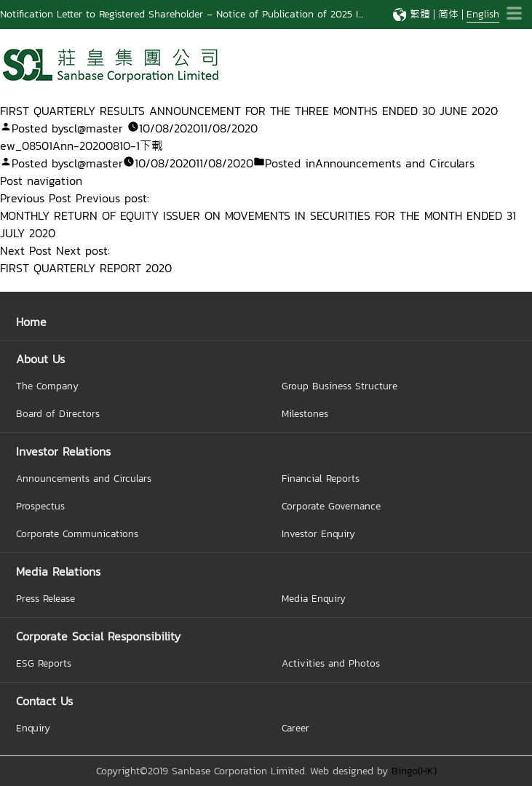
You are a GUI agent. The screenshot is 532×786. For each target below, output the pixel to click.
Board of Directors (58, 413)
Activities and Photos (331, 663)
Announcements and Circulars (395, 163)
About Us (40, 359)
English (483, 14)
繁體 (420, 14)
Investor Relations (63, 451)
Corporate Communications (77, 533)
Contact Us (44, 701)
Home (31, 322)
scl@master (93, 128)
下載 (151, 146)
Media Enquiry (314, 598)
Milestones (305, 413)
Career (295, 728)
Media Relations (58, 571)
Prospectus (40, 506)
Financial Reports (321, 478)
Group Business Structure (340, 386)
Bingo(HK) (414, 771)
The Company (47, 386)
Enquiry (33, 728)
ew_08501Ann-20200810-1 (70, 146)
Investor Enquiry (318, 533)
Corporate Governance (331, 506)
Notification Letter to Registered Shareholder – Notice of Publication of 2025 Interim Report (210, 14)
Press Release (45, 598)
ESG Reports (44, 663)
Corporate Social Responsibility (98, 636)
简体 (448, 14)
